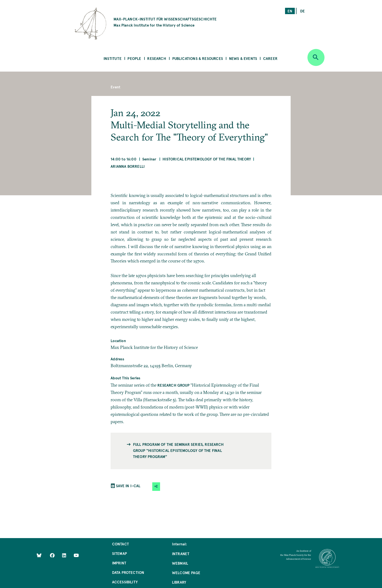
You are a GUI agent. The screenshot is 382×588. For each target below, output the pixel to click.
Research (157, 58)
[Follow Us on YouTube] (76, 555)
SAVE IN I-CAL (128, 486)
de (302, 11)
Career (270, 58)
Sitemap (119, 553)
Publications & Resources (198, 58)
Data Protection (128, 572)
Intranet (181, 554)
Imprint (119, 563)
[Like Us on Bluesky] (39, 555)
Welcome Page (186, 573)
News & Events (243, 58)
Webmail (180, 563)
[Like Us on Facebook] (53, 555)
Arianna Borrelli (128, 166)
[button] (156, 487)
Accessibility (125, 582)
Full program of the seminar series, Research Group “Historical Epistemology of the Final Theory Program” (178, 450)
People (134, 58)
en (290, 11)
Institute (113, 58)
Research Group (173, 385)
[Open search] (316, 57)
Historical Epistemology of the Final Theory (207, 159)
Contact (120, 544)
